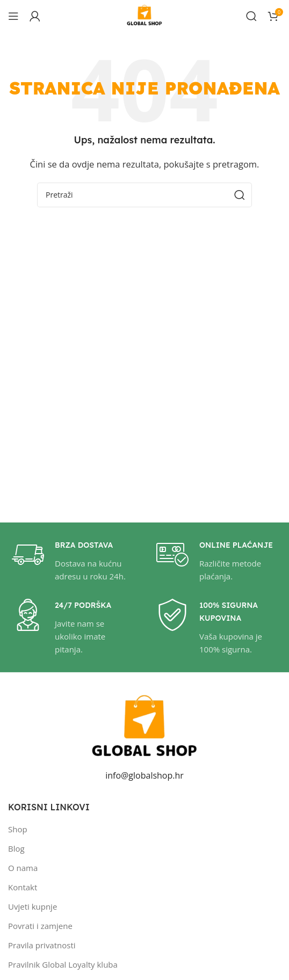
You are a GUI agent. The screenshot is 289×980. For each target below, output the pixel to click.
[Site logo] (144, 15)
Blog (16, 848)
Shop (18, 829)
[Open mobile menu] (13, 16)
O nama (23, 868)
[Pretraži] (251, 16)
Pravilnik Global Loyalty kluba (63, 964)
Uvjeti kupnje (32, 906)
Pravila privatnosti (42, 945)
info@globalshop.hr (144, 775)
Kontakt (23, 887)
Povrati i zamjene (40, 926)
